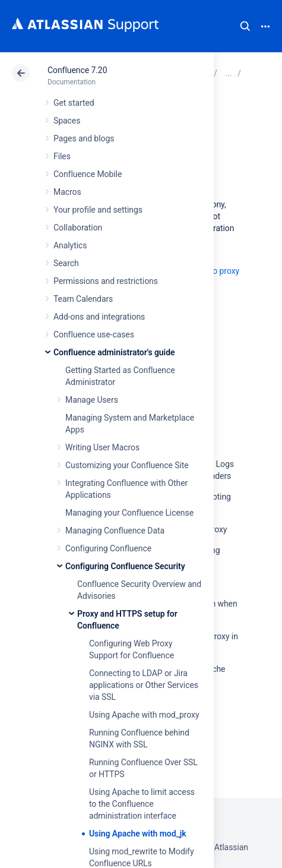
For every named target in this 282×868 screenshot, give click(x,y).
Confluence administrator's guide (114, 352)
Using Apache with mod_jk (137, 834)
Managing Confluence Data (115, 531)
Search (245, 26)
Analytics (70, 245)
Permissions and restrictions (106, 281)
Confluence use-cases (94, 334)
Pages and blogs (84, 138)
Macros (67, 192)
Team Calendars (83, 299)
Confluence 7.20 (77, 70)
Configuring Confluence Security (125, 566)
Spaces (67, 121)
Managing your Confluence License (129, 513)
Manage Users (92, 400)
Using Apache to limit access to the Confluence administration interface (142, 804)
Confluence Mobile (88, 174)
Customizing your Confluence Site (127, 465)
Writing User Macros (102, 447)
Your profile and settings (98, 210)
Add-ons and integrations (99, 317)
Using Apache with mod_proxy (144, 715)
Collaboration (78, 228)
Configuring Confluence (108, 548)
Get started (74, 103)
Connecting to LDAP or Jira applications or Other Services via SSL (144, 685)
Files (62, 156)
